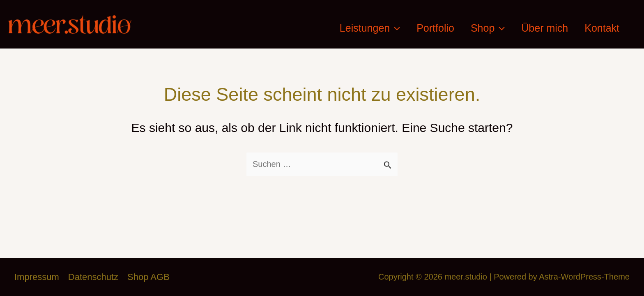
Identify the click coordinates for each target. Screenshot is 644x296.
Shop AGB (148, 277)
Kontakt (602, 28)
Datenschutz (93, 277)
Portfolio (435, 28)
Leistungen (370, 28)
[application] (395, 28)
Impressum (37, 277)
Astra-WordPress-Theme (584, 277)
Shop (488, 28)
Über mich (545, 28)
